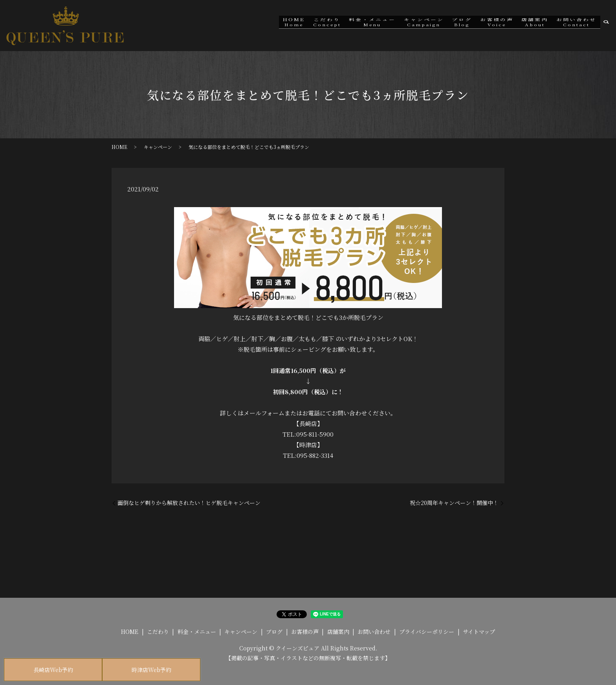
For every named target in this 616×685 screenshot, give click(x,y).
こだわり (308, 25)
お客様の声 (489, 25)
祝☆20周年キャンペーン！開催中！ (454, 503)
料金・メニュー (356, 25)
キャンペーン (411, 25)
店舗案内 (530, 25)
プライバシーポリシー (427, 632)
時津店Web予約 (151, 670)
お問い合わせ (575, 25)
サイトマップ (479, 632)
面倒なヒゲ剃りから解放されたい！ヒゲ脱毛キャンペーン (189, 503)
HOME (272, 25)
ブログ (452, 25)
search (606, 26)
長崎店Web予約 (53, 670)
